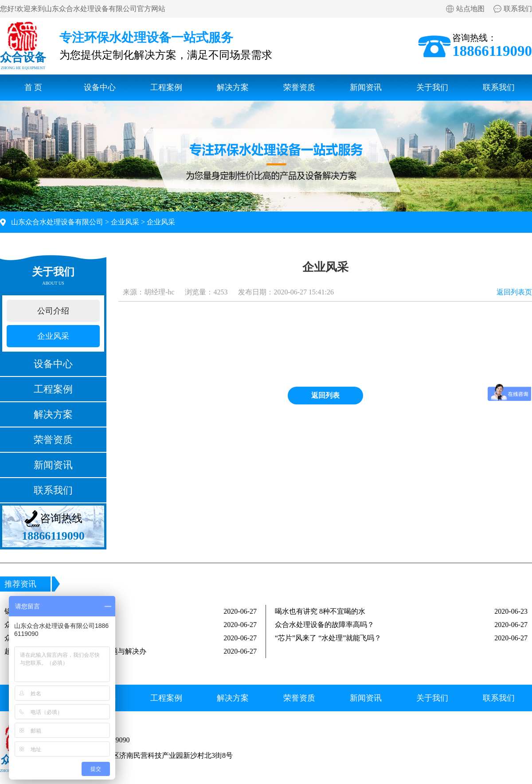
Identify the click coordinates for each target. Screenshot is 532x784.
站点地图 (470, 9)
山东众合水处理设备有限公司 (57, 222)
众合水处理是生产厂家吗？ (131, 638)
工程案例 (166, 87)
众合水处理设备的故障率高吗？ (401, 625)
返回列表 (325, 395)
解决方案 (233, 87)
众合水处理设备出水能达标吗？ (131, 625)
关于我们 (432, 87)
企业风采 (125, 222)
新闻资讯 (366, 87)
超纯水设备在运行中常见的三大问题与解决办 (131, 651)
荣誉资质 (299, 87)
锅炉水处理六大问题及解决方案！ (131, 612)
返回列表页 (514, 292)
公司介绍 (53, 311)
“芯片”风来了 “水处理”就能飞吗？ (401, 638)
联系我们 (518, 9)
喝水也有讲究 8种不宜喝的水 (401, 612)
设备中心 (100, 87)
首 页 (33, 87)
